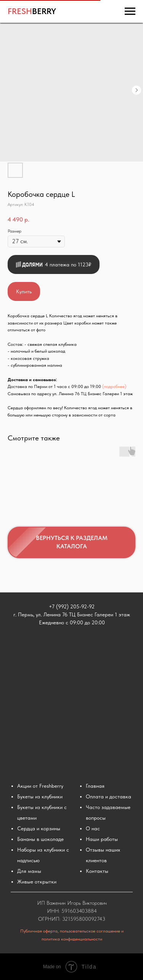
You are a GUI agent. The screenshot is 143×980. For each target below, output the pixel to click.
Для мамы (29, 871)
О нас (93, 828)
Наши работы (102, 839)
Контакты (97, 871)
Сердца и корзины (39, 828)
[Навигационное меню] (130, 11)
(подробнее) (114, 386)
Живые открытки (37, 882)
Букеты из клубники (40, 796)
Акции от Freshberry (40, 786)
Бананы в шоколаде (40, 839)
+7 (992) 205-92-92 (72, 606)
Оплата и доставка (108, 796)
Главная (95, 786)
